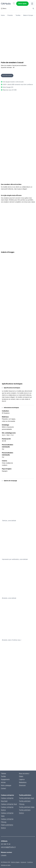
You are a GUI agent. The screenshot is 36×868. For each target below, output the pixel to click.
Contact (3, 788)
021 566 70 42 (6, 844)
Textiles (18, 15)
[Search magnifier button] (33, 9)
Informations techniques (10, 408)
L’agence (22, 779)
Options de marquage (9, 481)
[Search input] (21, 9)
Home (3, 15)
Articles (3, 782)
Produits (10, 15)
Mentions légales (15, 862)
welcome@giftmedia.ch (8, 847)
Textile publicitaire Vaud (26, 798)
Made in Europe (28, 15)
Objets (21, 776)
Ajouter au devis (7, 75)
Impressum (23, 862)
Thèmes (3, 773)
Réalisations (23, 782)
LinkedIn (4, 855)
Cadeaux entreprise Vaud (9, 804)
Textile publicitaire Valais (27, 807)
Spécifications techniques (11, 388)
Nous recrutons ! (24, 773)
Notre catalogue (6, 785)
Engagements (5, 779)
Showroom (22, 785)
